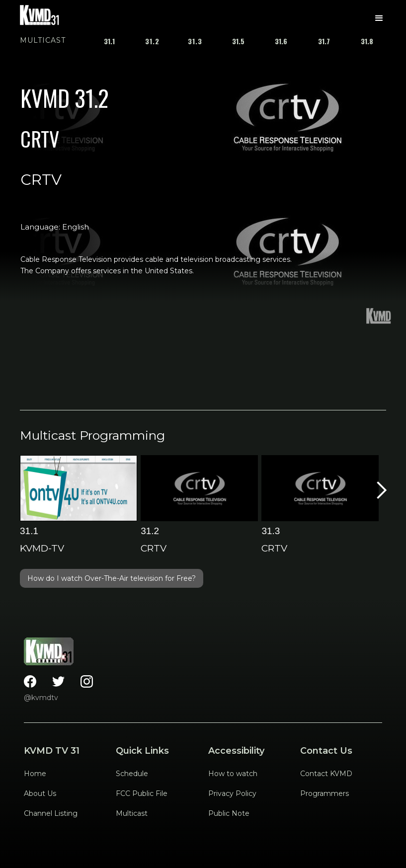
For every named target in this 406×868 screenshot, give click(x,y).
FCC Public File (142, 793)
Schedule (132, 774)
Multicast (132, 813)
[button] (379, 18)
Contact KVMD (326, 774)
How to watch (233, 774)
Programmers (325, 793)
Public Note (229, 813)
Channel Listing (51, 813)
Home (35, 774)
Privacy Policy (232, 793)
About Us (40, 793)
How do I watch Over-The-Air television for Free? (112, 578)
